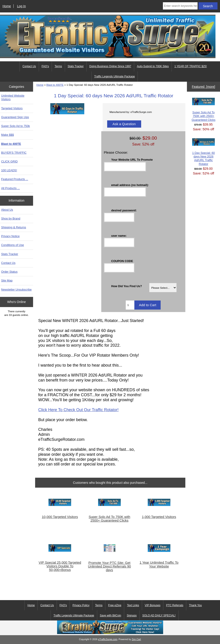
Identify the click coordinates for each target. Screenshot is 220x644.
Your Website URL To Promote (132, 160)
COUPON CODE (122, 261)
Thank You (195, 605)
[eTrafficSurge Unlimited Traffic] (110, 633)
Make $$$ (7, 135)
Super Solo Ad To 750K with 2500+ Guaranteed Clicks (109, 519)
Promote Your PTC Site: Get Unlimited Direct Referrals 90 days (109, 566)
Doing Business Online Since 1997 (110, 66)
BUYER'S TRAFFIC (14, 153)
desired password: (124, 210)
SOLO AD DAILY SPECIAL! (159, 615)
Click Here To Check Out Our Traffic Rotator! (78, 410)
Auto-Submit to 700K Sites (153, 66)
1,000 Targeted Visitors (159, 517)
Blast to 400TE (55, 85)
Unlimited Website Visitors (13, 97)
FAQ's (45, 66)
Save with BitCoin (111, 615)
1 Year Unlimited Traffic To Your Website (159, 564)
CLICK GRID (9, 161)
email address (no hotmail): (130, 185)
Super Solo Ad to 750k (16, 126)
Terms (58, 66)
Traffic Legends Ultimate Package (115, 76)
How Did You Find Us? (127, 286)
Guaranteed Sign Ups (15, 117)
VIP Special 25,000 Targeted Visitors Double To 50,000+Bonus (60, 566)
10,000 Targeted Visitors (60, 517)
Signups (132, 615)
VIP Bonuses (153, 605)
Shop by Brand (11, 218)
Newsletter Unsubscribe (16, 290)
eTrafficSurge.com (108, 639)
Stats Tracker (76, 66)
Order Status (9, 272)
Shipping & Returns (14, 227)
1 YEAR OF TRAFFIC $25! (191, 66)
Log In (21, 6)
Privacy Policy (81, 605)
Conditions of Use (13, 245)
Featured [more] (204, 87)
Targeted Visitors (12, 108)
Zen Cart (137, 639)
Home (7, 6)
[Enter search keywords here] (180, 6)
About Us (7, 210)
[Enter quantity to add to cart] (130, 305)
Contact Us (29, 66)
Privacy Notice (10, 236)
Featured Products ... (15, 179)
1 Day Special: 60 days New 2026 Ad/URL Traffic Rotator (203, 152)
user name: (119, 235)
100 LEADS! (9, 170)
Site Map (7, 280)
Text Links (133, 605)
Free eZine (115, 605)
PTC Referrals (175, 605)
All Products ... (10, 188)
